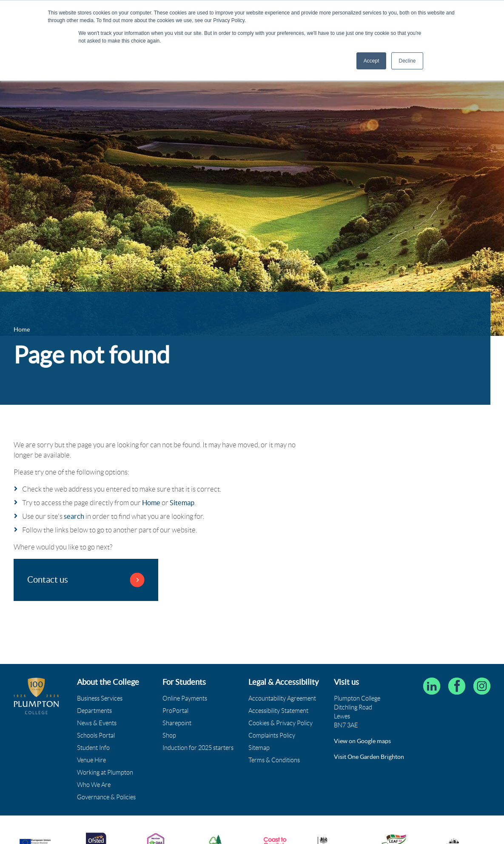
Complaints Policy (272, 735)
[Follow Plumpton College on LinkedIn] (432, 686)
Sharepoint (177, 723)
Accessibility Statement (278, 711)
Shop (169, 735)
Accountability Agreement (282, 698)
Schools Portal (96, 735)
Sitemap (182, 503)
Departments (94, 711)
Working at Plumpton (105, 772)
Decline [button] (407, 61)
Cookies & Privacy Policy (280, 723)
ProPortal (175, 711)
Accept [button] (372, 61)
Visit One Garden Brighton (369, 757)
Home (151, 503)
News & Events (97, 723)
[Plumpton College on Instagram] (482, 686)
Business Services (100, 698)
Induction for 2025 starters (198, 748)
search (74, 516)
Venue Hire (91, 760)
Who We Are (94, 785)
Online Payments (185, 698)
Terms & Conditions (274, 760)
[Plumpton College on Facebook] (457, 686)
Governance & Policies (106, 797)
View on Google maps (362, 741)
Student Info (93, 748)
